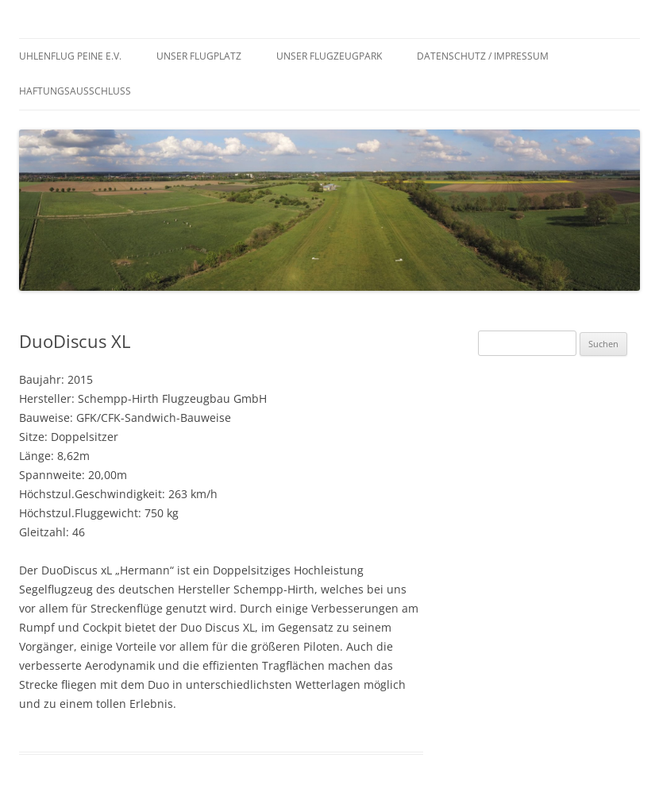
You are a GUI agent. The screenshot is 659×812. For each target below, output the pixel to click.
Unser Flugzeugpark (329, 56)
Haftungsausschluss (75, 91)
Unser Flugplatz (199, 56)
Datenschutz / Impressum (483, 56)
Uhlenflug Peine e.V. (70, 56)
